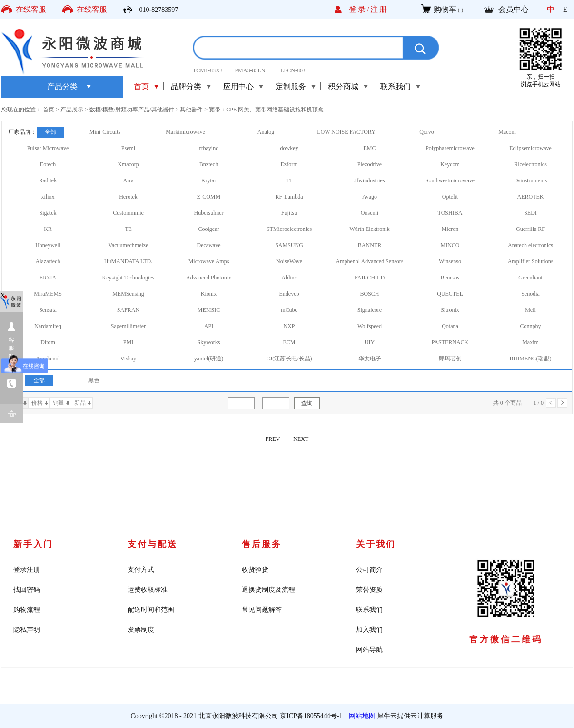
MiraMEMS (48, 294)
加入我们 (369, 630)
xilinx (48, 197)
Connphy (530, 326)
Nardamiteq (48, 326)
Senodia (530, 294)
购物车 (445, 9)
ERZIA (48, 278)
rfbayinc (209, 148)
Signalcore (370, 310)
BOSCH (369, 294)
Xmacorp (128, 164)
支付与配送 (153, 544)
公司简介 (369, 570)
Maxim (530, 342)
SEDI (530, 213)
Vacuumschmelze (129, 245)
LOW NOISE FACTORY (346, 132)
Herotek (128, 197)
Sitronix (450, 310)
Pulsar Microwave (48, 148)
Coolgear (209, 229)
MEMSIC (209, 310)
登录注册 (27, 570)
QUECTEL (450, 294)
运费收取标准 (148, 590)
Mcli (530, 310)
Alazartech (48, 261)
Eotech (48, 164)
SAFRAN (128, 310)
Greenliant (530, 278)
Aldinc (289, 278)
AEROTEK (531, 197)
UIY (370, 342)
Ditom (48, 342)
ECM (289, 342)
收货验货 (255, 570)
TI (289, 180)
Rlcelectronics (530, 164)
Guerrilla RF (530, 229)
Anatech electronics (530, 245)
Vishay (128, 359)
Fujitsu (289, 213)
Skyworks (208, 342)
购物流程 (27, 610)
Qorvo (427, 132)
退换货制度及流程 (268, 590)
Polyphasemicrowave (450, 148)
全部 (50, 132)
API (209, 326)
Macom (507, 132)
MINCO (450, 245)
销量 (59, 403)
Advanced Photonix (209, 278)
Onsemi (370, 213)
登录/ (360, 9)
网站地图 (361, 716)
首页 (141, 86)
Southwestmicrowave (450, 180)
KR (48, 229)
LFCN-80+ (293, 70)
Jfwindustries (370, 180)
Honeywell (48, 245)
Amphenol (48, 359)
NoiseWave (289, 261)
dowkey (289, 148)
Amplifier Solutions (531, 261)
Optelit (450, 197)
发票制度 (141, 630)
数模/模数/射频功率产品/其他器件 (132, 110)
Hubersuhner (209, 213)
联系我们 (369, 610)
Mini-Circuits (105, 132)
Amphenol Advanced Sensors (370, 261)
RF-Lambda (289, 197)
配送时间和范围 (151, 610)
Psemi (128, 148)
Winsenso (450, 261)
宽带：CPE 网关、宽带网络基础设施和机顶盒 (266, 110)
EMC (369, 148)
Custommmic (128, 213)
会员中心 (514, 9)
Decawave (209, 245)
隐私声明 (27, 630)
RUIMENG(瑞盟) (531, 359)
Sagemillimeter (128, 326)
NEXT (301, 439)
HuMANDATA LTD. (128, 261)
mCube (289, 310)
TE (128, 229)
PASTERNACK (450, 342)
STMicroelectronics (289, 229)
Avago (370, 197)
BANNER (370, 245)
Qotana (450, 326)
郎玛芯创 (450, 359)
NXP (289, 326)
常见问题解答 (262, 610)
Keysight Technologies (129, 278)
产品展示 (72, 110)
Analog (266, 132)
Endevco (289, 294)
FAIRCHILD (370, 278)
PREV (273, 439)
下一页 (562, 403)
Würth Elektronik (369, 229)
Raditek (48, 180)
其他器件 (191, 110)
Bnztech (209, 164)
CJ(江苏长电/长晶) (289, 359)
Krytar (209, 180)
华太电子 (370, 359)
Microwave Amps (209, 261)
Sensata (48, 310)
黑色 (94, 380)
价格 (37, 403)
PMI (128, 342)
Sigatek (48, 213)
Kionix (209, 294)
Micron (450, 229)
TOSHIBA (450, 213)
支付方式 (141, 570)
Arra (129, 180)
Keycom (450, 164)
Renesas (450, 278)
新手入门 (33, 544)
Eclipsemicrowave (530, 148)
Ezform (289, 164)
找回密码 (27, 590)
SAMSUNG (289, 245)
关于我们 (376, 544)
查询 (307, 403)
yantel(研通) (209, 359)
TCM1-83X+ (208, 70)
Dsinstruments (530, 180)
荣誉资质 (369, 590)
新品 (80, 403)
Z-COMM (209, 197)
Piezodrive (370, 164)
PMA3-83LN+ (252, 70)
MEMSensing (128, 294)
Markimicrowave (185, 132)
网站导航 (369, 650)
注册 (379, 9)
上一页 (551, 403)
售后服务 (262, 544)
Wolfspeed (370, 326)
